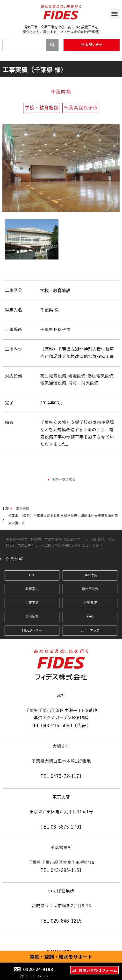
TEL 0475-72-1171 (61, 776)
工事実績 (32, 603)
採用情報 (32, 617)
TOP (32, 575)
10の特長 (90, 575)
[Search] (52, 45)
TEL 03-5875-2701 (61, 827)
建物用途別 (90, 589)
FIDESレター (32, 631)
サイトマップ (90, 631)
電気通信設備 (53, 383)
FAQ (90, 617)
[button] (115, 14)
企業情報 (90, 603)
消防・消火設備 (83, 383)
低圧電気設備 (100, 376)
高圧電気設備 (53, 376)
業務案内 (32, 589)
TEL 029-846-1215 (61, 921)
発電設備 (77, 376)
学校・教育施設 (55, 290)
